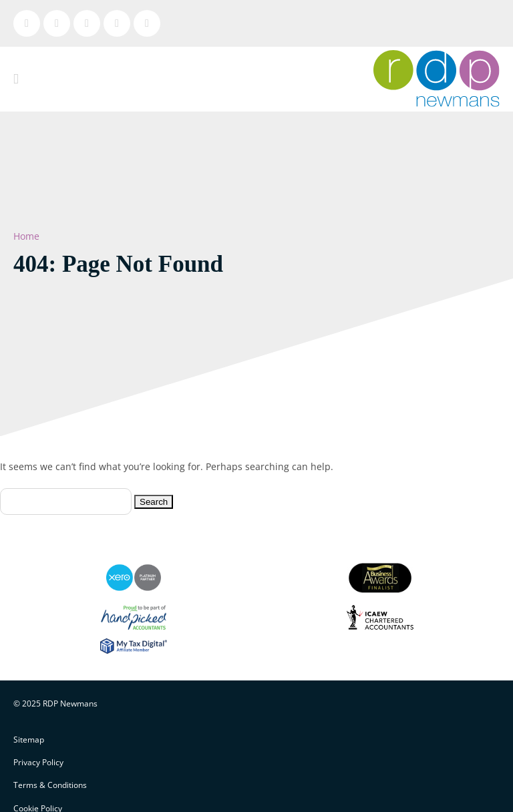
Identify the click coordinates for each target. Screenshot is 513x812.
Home (26, 236)
